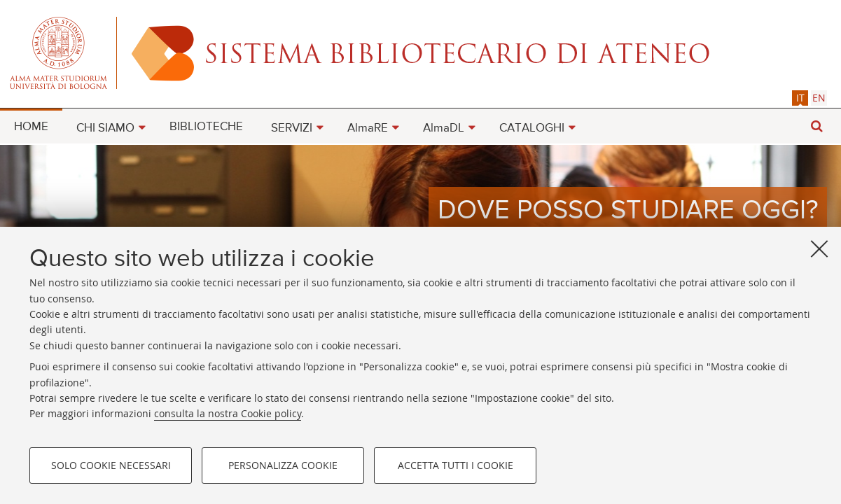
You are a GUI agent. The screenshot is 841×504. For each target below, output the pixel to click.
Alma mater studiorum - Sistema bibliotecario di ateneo (420, 52)
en (819, 98)
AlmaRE (368, 128)
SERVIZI (292, 128)
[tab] (800, 98)
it (800, 98)
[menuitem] (31, 126)
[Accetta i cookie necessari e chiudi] (819, 249)
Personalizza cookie (283, 466)
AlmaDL (444, 128)
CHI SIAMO (105, 128)
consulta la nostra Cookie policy (228, 414)
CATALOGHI (532, 128)
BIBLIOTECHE (206, 127)
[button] (816, 126)
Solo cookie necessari (111, 466)
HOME (31, 127)
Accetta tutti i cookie (456, 466)
